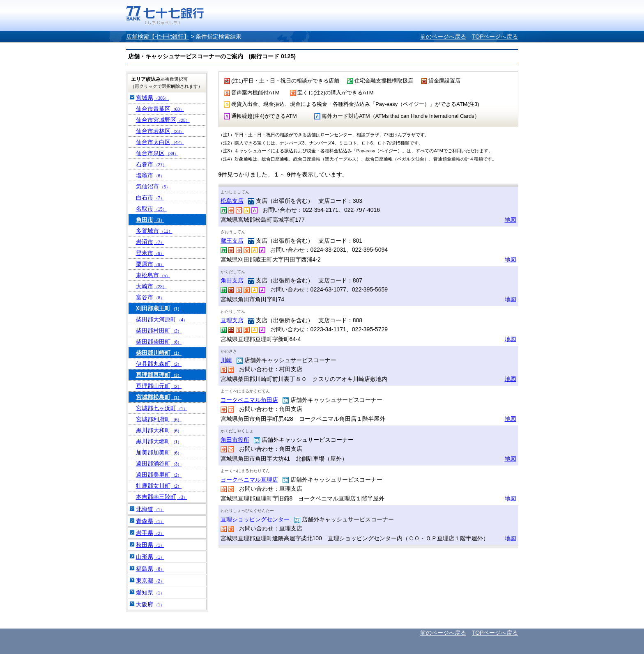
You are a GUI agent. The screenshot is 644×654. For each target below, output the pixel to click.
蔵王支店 (232, 241)
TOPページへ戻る (495, 37)
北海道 (150, 509)
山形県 (150, 557)
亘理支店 (232, 320)
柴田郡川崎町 (159, 353)
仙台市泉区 (157, 153)
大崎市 (151, 286)
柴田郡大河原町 (162, 319)
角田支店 (232, 280)
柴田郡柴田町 (159, 342)
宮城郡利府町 (159, 419)
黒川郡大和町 (159, 430)
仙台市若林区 (160, 131)
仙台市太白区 (160, 142)
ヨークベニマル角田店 (249, 400)
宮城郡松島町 (159, 397)
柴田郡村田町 (159, 330)
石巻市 (151, 164)
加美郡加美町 (159, 452)
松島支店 (232, 201)
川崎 (226, 360)
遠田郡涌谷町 (159, 464)
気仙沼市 (153, 186)
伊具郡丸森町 (159, 364)
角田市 (150, 220)
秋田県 (150, 545)
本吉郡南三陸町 (162, 497)
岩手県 (150, 533)
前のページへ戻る (443, 37)
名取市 (151, 209)
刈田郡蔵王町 (159, 308)
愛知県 (150, 592)
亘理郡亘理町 (159, 375)
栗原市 (150, 264)
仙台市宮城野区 (163, 120)
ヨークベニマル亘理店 (249, 480)
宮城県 (153, 98)
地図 (511, 220)
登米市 (150, 253)
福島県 (150, 569)
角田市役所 (235, 440)
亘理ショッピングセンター (255, 519)
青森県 (150, 521)
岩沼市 (150, 242)
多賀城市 (154, 231)
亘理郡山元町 (159, 386)
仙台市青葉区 (160, 109)
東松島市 (153, 275)
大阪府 (150, 604)
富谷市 (150, 297)
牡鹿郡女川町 (159, 486)
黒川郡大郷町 (159, 441)
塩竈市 (150, 175)
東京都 (150, 581)
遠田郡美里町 (159, 475)
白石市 (150, 197)
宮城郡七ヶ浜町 (162, 408)
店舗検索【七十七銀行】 (158, 37)
